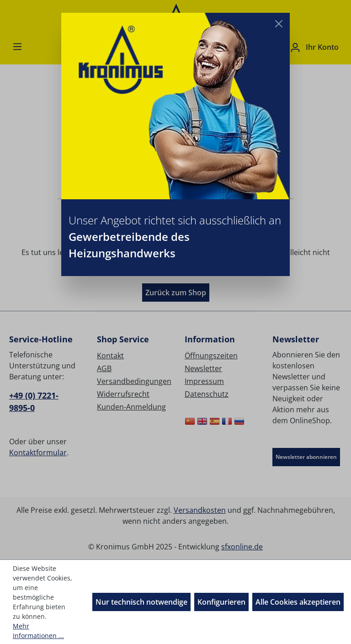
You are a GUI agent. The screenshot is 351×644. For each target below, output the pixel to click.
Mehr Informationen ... (38, 631)
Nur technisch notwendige (141, 602)
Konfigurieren (221, 602)
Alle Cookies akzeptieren (298, 602)
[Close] (279, 24)
